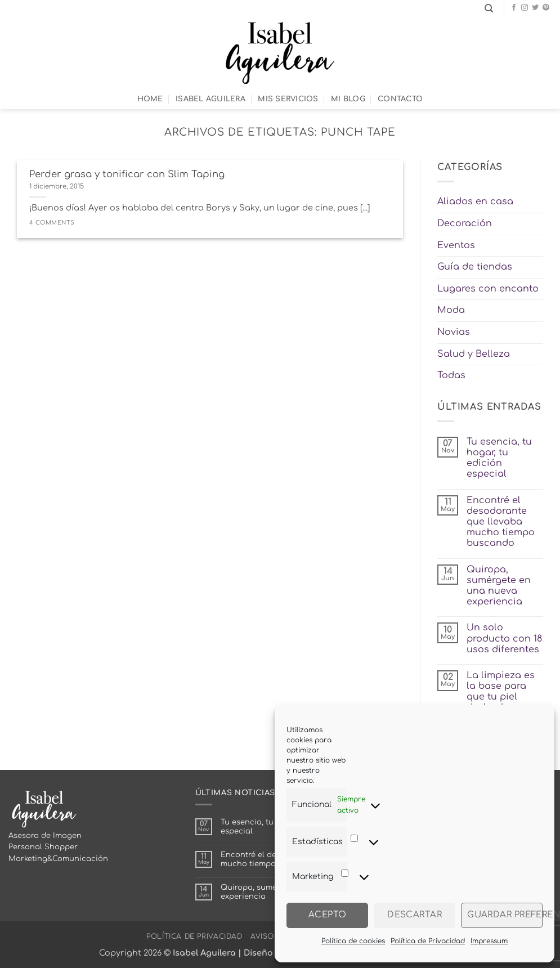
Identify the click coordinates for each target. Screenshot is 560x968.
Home (150, 99)
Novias (454, 332)
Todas (451, 375)
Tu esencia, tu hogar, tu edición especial (499, 458)
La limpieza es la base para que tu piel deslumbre (501, 692)
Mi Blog (348, 99)
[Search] (489, 8)
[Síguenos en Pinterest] (546, 8)
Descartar (415, 915)
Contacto (400, 99)
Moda (451, 310)
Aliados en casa (475, 201)
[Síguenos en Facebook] (514, 8)
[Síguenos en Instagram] (525, 8)
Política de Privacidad (428, 941)
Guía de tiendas (475, 267)
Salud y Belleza (474, 354)
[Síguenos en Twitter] (535, 8)
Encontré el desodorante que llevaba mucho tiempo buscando (501, 522)
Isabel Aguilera (210, 99)
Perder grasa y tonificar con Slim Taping (127, 174)
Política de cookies (353, 941)
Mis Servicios (288, 99)
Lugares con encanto (488, 289)
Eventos (456, 245)
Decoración (465, 223)
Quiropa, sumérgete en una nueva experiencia (499, 586)
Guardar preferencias (505, 915)
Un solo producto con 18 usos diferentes (504, 638)
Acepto (328, 915)
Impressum (489, 941)
